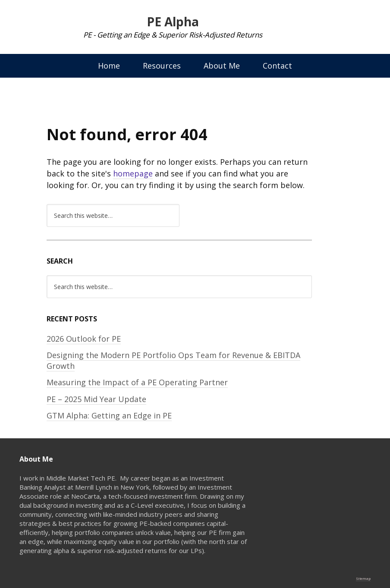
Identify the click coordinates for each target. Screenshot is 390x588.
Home (109, 66)
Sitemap (363, 578)
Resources (162, 66)
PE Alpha (173, 22)
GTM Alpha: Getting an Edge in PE (109, 415)
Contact (277, 66)
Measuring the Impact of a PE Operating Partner (137, 382)
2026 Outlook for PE (84, 339)
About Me (222, 66)
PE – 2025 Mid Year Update (96, 399)
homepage (133, 173)
